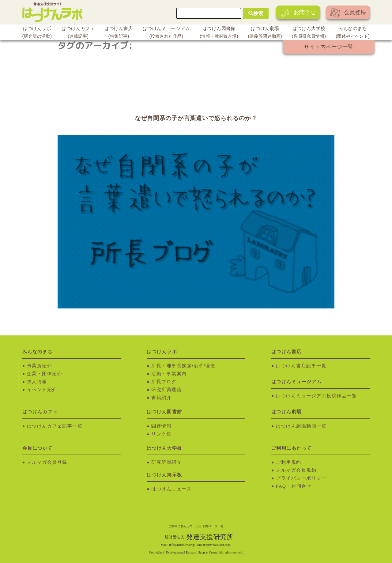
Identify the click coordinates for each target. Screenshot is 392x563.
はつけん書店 (119, 33)
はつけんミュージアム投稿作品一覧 (316, 396)
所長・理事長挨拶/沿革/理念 (183, 366)
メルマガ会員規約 (296, 470)
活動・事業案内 (169, 374)
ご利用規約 (289, 462)
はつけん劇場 (265, 33)
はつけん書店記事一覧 (301, 366)
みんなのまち (353, 33)
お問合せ (298, 13)
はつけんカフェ (78, 33)
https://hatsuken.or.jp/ (218, 545)
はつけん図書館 (219, 33)
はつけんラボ (37, 33)
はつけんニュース (171, 489)
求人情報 (37, 382)
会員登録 (348, 13)
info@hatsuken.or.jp (182, 545)
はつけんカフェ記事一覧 (55, 426)
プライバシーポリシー (301, 478)
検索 (256, 13)
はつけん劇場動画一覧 (301, 426)
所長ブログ (164, 382)
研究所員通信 (166, 390)
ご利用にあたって (181, 526)
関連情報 (161, 426)
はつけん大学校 (309, 33)
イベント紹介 (42, 390)
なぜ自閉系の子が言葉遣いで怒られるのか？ (196, 118)
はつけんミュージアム (166, 33)
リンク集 (161, 434)
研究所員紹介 (166, 462)
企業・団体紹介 (45, 374)
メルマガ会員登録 (47, 462)
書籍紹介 (161, 398)
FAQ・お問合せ (294, 486)
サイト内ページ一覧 (329, 47)
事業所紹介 (40, 366)
